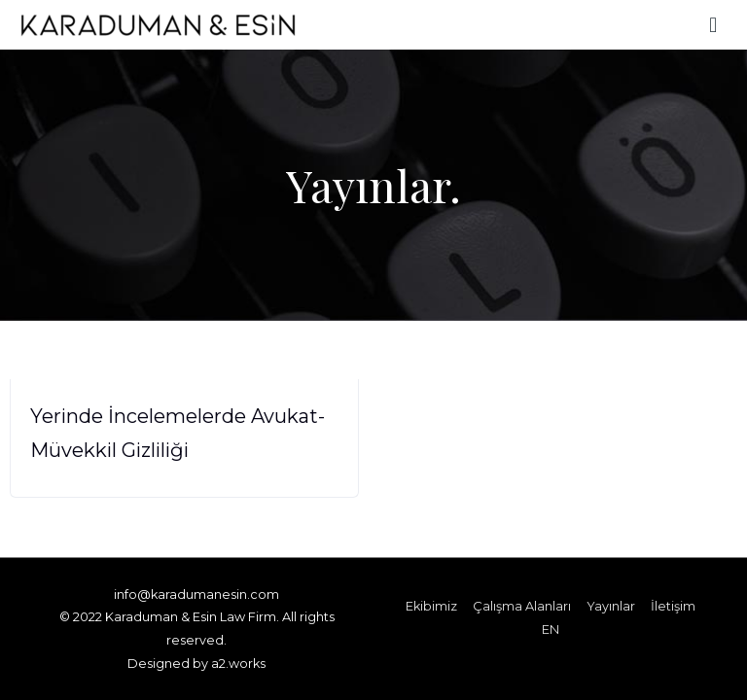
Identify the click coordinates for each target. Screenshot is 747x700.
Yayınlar (611, 606)
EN (551, 630)
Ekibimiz (431, 606)
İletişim (673, 606)
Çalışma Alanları (522, 606)
